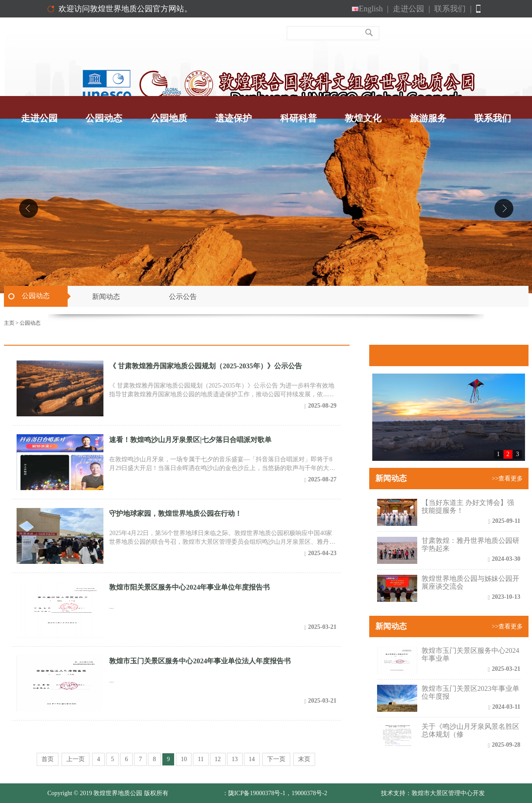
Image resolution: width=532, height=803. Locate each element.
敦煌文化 (363, 118)
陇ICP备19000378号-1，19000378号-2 (278, 793)
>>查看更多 (508, 479)
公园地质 (169, 118)
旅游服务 (428, 118)
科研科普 (299, 118)
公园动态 (104, 118)
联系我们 (453, 9)
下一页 (276, 759)
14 (252, 759)
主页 (9, 323)
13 (235, 759)
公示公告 (183, 297)
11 (201, 759)
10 (184, 759)
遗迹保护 (233, 118)
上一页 (76, 759)
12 (218, 759)
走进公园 (411, 9)
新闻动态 (106, 297)
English (370, 9)
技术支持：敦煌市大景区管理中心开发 (433, 793)
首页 (48, 759)
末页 (304, 759)
